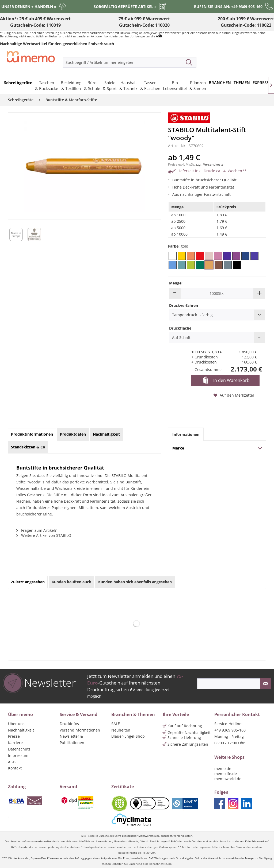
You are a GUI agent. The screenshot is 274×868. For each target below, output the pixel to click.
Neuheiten (121, 730)
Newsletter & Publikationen (72, 739)
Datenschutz (19, 749)
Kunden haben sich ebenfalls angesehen (135, 582)
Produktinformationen (32, 434)
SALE (116, 724)
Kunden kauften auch (71, 582)
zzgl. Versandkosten (210, 164)
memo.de (223, 769)
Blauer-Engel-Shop (128, 736)
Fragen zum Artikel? (36, 530)
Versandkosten (183, 836)
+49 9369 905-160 (230, 730)
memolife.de (226, 774)
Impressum (18, 755)
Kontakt (15, 768)
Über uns (16, 724)
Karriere (15, 743)
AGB (159, 36)
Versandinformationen (80, 730)
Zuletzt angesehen (28, 582)
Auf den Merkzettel (234, 395)
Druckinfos (69, 724)
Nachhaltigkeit (21, 730)
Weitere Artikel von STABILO (44, 535)
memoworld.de (228, 779)
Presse (14, 736)
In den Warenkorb (227, 381)
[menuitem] (130, 62)
